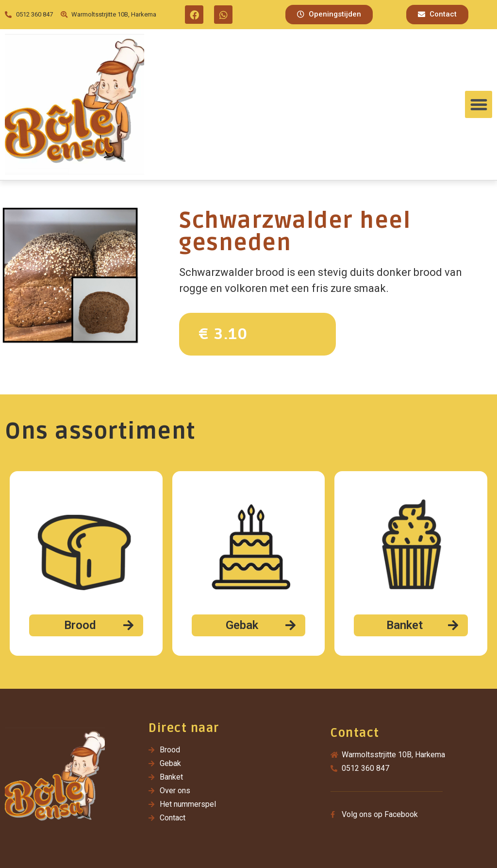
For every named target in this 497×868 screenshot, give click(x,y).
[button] (329, 15)
